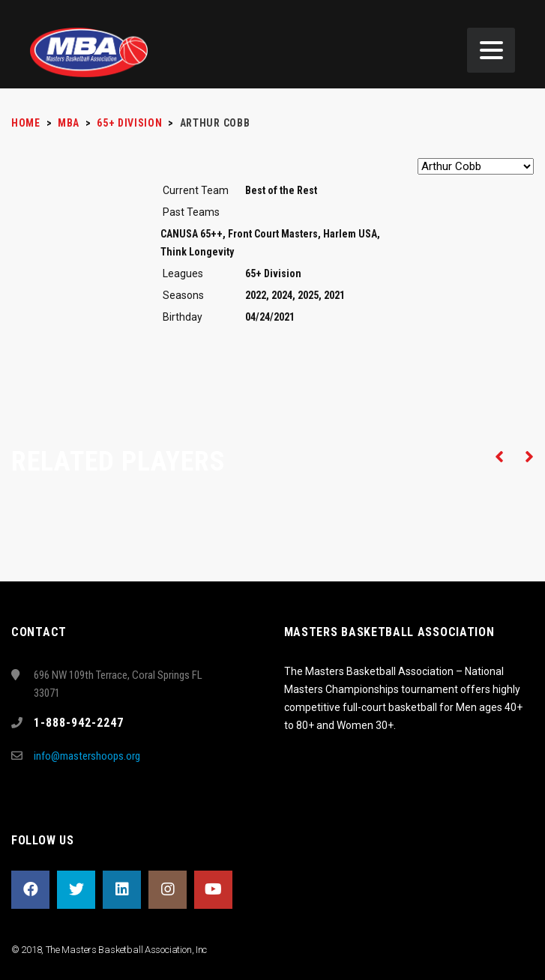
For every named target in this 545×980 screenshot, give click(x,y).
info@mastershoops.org (87, 756)
